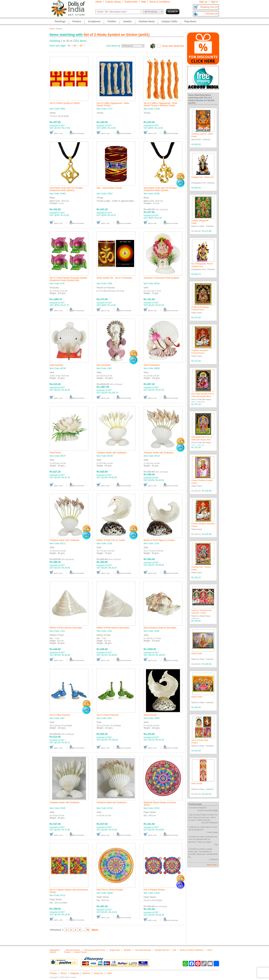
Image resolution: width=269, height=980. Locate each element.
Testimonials (131, 2)
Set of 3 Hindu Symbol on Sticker (65, 103)
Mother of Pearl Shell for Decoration (66, 628)
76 (88, 930)
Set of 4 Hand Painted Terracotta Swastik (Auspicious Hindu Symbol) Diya (68, 279)
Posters (77, 21)
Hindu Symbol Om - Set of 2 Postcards (114, 278)
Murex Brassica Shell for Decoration (160, 628)
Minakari (127, 950)
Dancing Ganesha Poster (95, 950)
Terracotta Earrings (143, 950)
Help (144, 2)
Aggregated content (54, 951)
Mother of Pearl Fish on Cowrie (111, 540)
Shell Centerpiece (152, 365)
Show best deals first (173, 46)
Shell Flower (55, 453)
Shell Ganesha (56, 365)
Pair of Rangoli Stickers (154, 890)
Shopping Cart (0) (209, 7)
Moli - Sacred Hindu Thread (109, 188)
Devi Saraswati (103, 365)
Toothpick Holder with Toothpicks (112, 453)
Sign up (203, 2)
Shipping (75, 973)
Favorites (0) (211, 14)
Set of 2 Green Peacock (107, 715)
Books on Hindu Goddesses (192, 950)
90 (81, 46)
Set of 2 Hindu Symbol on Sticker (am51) (117, 35)
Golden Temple (80, 952)
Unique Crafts (169, 21)
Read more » (212, 865)
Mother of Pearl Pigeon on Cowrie (159, 540)
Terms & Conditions (160, 2)
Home (99, 2)
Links (109, 973)
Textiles (112, 21)
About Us (98, 973)
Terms (64, 973)
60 (75, 46)
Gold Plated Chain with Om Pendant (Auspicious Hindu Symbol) (66, 189)
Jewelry (127, 21)
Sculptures (94, 21)
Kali (174, 950)
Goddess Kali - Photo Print (203, 177)
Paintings (60, 21)
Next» (95, 930)
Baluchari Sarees (73, 950)
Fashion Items (147, 21)
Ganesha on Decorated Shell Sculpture (161, 278)
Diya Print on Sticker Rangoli (110, 890)
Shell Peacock (150, 715)
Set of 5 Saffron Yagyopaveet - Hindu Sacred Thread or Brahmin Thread (160, 104)
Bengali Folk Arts (162, 950)
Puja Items (190, 21)
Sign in (214, 2)
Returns (86, 973)
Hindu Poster (197, 653)
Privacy (53, 973)
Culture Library (113, 2)
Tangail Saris (115, 950)
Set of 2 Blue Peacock (60, 715)
